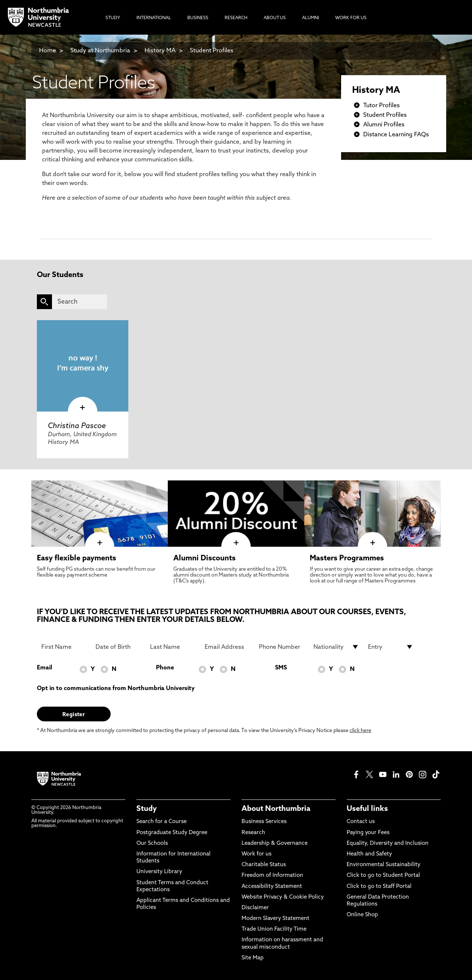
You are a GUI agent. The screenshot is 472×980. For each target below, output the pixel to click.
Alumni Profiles (384, 125)
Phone (165, 668)
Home (48, 51)
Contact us (361, 822)
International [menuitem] (154, 18)
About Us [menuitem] (275, 18)
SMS (281, 668)
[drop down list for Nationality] (336, 647)
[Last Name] (173, 647)
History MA (160, 51)
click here (360, 731)
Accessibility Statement (272, 887)
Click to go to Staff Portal (379, 887)
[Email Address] (228, 647)
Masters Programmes (347, 559)
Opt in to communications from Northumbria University (116, 689)
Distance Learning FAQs (396, 135)
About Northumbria (276, 809)
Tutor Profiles (381, 106)
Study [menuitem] (113, 18)
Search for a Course (162, 822)
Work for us (256, 854)
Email (44, 668)
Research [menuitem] (236, 18)
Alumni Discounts (204, 559)
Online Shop (362, 915)
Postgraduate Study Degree (172, 833)
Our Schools (152, 843)
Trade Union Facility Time (274, 929)
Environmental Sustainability (383, 865)
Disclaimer (255, 908)
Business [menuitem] (198, 18)
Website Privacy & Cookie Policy (283, 897)
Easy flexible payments (77, 559)
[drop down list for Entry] (391, 647)
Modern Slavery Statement (275, 919)
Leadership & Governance (275, 843)
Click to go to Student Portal (383, 876)
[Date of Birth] (118, 647)
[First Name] (64, 647)
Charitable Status (264, 865)
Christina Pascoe (77, 426)
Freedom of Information (272, 876)
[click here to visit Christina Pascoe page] (83, 366)
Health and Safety (369, 854)
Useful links (367, 809)
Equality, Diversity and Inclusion (388, 843)
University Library (159, 872)
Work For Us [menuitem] (351, 18)
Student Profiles (212, 51)
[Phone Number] (282, 647)
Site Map (253, 958)
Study (147, 809)
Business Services (264, 822)
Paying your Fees (368, 833)
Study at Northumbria (100, 51)
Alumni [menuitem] (310, 18)
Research (253, 833)
